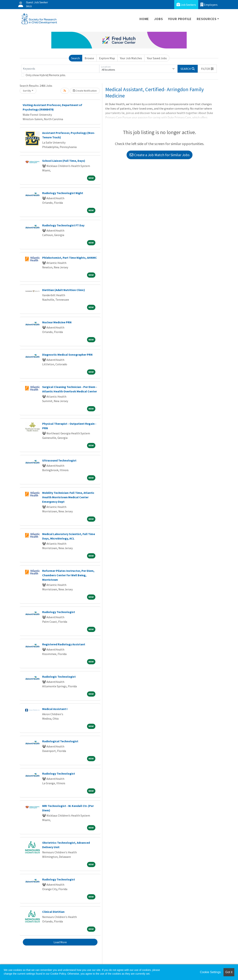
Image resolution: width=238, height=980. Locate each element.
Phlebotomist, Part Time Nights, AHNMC (70, 258)
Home (144, 19)
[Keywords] (60, 69)
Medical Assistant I (55, 709)
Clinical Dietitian (53, 912)
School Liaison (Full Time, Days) (64, 161)
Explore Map (107, 58)
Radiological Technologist (60, 741)
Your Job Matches (131, 58)
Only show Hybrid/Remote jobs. (46, 75)
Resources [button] (206, 19)
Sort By (27, 91)
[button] (207, 69)
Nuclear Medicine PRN (57, 322)
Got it (229, 972)
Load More (60, 942)
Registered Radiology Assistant (64, 644)
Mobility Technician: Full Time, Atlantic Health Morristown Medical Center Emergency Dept (68, 497)
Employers (209, 5)
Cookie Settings (210, 972)
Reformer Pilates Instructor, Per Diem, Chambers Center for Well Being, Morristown (68, 575)
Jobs (158, 19)
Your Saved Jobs (157, 58)
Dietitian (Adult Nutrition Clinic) (64, 290)
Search (75, 58)
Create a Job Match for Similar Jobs (160, 155)
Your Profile (180, 19)
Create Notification (85, 91)
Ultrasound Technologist (59, 460)
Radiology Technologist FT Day (63, 225)
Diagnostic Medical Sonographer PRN (67, 355)
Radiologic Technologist (59, 677)
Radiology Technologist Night (63, 193)
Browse (89, 58)
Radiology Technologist (59, 612)
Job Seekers (186, 5)
